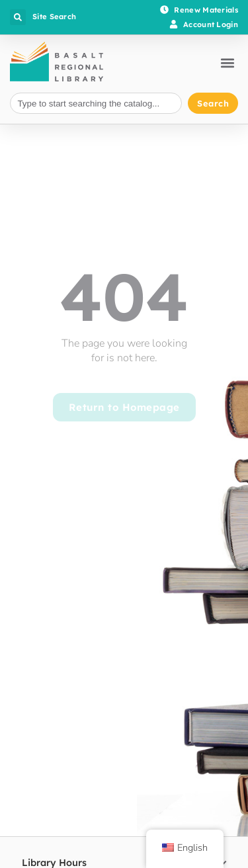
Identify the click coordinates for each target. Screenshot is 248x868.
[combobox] (96, 104)
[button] (18, 17)
